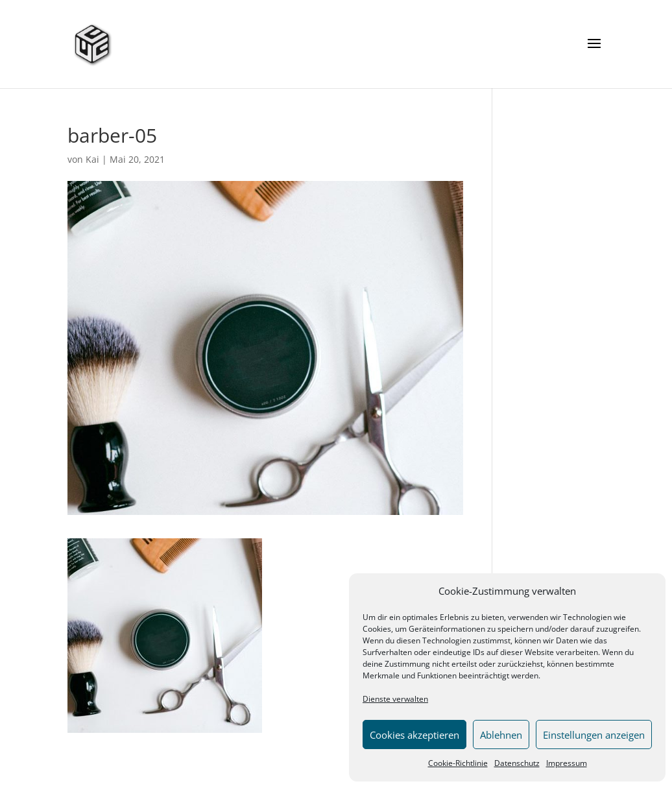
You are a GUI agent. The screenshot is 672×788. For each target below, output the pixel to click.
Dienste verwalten (395, 699)
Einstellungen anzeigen (594, 735)
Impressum (567, 763)
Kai (92, 159)
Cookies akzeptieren (414, 735)
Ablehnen (501, 735)
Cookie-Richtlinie (458, 763)
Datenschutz (517, 763)
